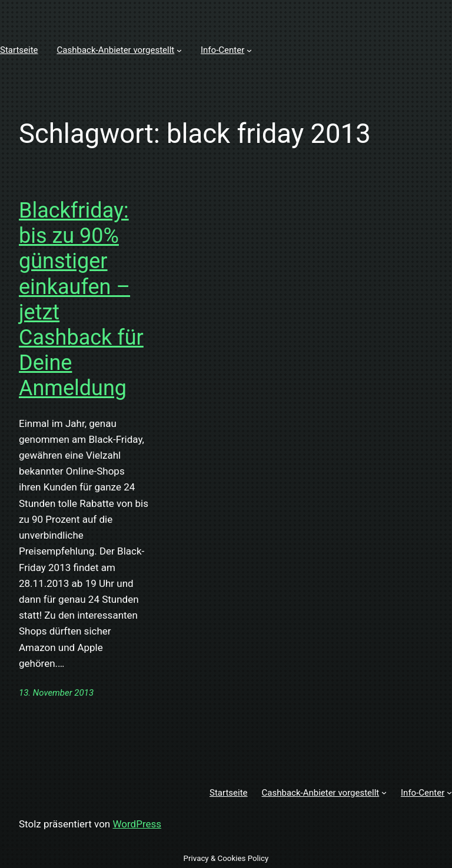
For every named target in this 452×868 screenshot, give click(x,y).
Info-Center (222, 50)
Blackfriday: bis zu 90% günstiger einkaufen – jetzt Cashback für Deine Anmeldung (81, 299)
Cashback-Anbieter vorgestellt (116, 50)
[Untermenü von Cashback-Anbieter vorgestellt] (179, 50)
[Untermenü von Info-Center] (249, 50)
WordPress (137, 824)
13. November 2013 (56, 693)
